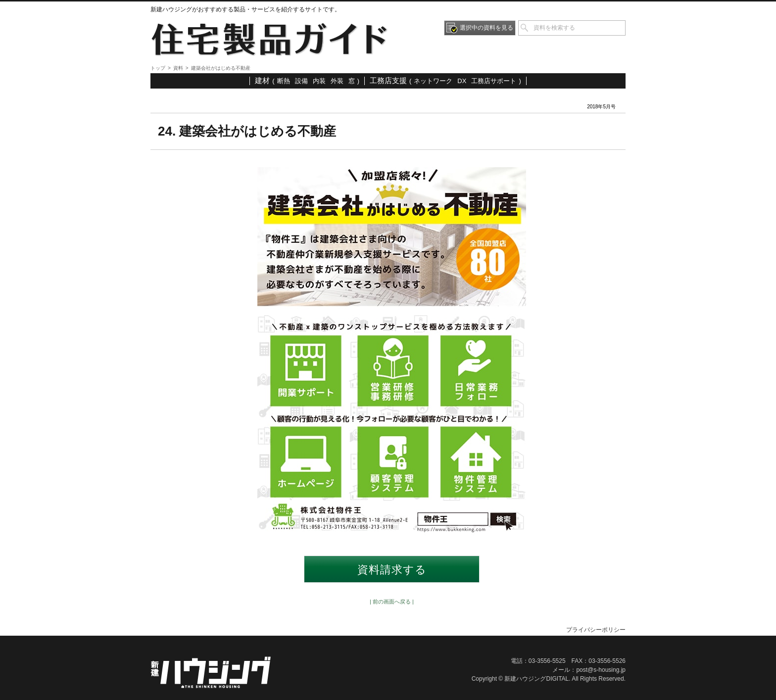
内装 (319, 81)
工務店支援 (388, 80)
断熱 (284, 81)
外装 (337, 81)
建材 (262, 80)
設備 (301, 81)
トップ (158, 68)
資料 (178, 68)
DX (462, 81)
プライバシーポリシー (596, 630)
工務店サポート (494, 81)
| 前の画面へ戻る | (392, 602)
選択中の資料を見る (486, 28)
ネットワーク (433, 81)
